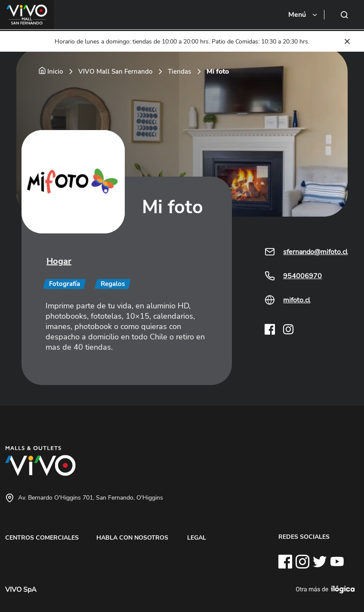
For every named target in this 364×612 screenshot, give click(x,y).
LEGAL (197, 537)
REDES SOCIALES (304, 537)
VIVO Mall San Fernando (115, 71)
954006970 (302, 276)
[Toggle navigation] (303, 15)
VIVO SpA (21, 590)
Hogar (59, 261)
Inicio (55, 71)
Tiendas (179, 71)
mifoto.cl (297, 300)
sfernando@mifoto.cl (315, 252)
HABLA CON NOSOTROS (132, 537)
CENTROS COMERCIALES (42, 537)
